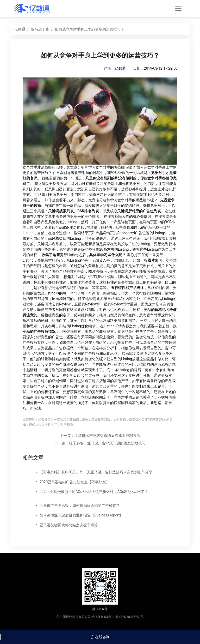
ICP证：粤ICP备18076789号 (124, 617)
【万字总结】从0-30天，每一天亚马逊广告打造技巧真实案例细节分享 (96, 472)
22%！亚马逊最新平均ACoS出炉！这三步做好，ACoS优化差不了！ (94, 492)
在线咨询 (100, 637)
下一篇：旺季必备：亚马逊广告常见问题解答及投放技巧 (100, 443)
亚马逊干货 (40, 29)
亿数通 (20, 29)
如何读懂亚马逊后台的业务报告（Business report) (80, 515)
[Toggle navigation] (178, 8)
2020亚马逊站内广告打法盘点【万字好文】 (75, 482)
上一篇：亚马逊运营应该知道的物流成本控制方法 (100, 436)
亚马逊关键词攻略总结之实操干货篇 (69, 525)
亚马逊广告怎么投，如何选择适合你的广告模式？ (80, 505)
